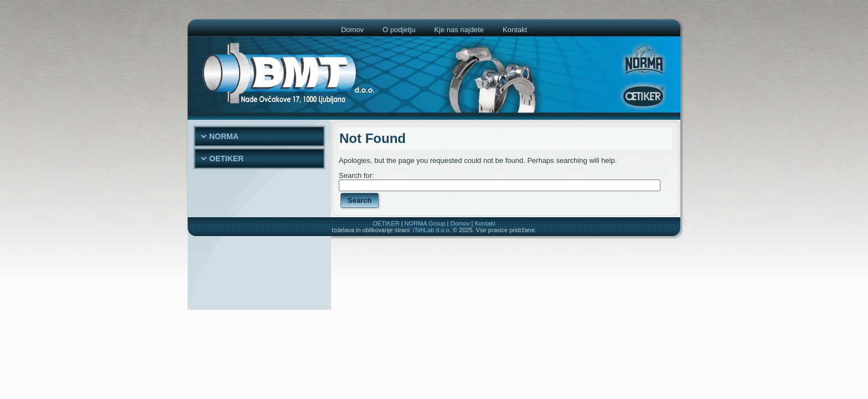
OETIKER (386, 223)
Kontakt (485, 223)
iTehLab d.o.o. (432, 230)
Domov (460, 223)
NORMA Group (425, 223)
